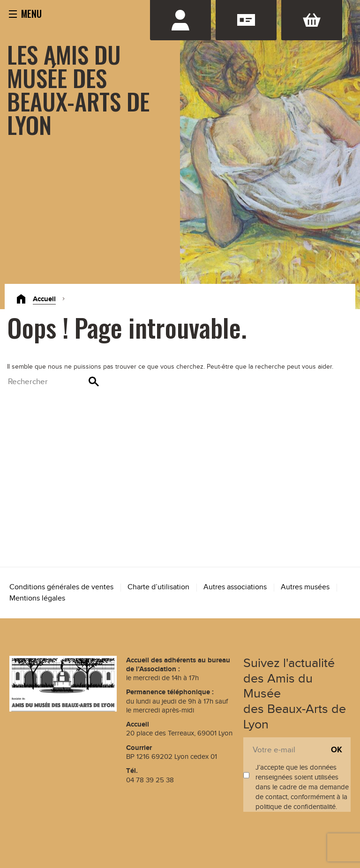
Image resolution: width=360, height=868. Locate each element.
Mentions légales (37, 598)
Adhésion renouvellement (246, 20)
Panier (312, 20)
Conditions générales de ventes (61, 587)
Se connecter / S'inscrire (180, 20)
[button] (25, 13)
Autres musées (305, 587)
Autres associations (235, 587)
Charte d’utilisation (158, 587)
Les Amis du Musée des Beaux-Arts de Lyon (78, 89)
